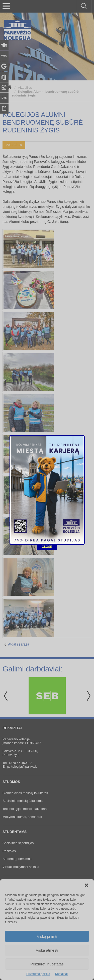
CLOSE (47, 450)
